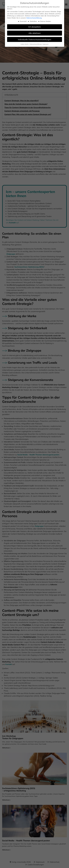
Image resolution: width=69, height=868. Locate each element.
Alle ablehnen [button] (35, 33)
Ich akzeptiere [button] (34, 27)
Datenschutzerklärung (34, 18)
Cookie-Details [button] (25, 44)
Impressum (46, 44)
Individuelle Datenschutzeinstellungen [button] (35, 39)
